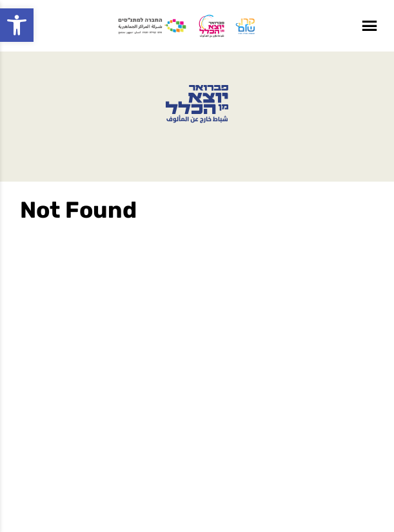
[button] (17, 25)
